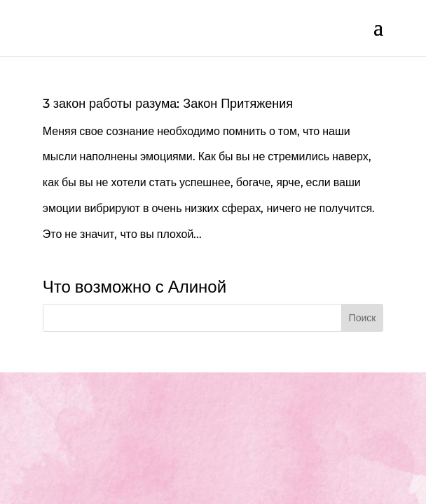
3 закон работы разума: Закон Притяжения (168, 104)
